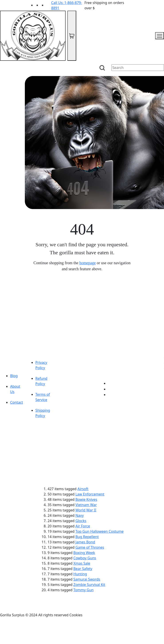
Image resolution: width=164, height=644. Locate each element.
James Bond (85, 542)
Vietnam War (86, 505)
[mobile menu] (160, 36)
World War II (86, 510)
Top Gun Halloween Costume (99, 531)
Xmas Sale (82, 563)
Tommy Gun (83, 590)
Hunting (80, 574)
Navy (79, 515)
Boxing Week (84, 553)
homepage (88, 263)
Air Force (83, 526)
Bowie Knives (86, 499)
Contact (17, 402)
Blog (14, 376)
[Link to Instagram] (49, 5)
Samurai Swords (87, 579)
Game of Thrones (90, 547)
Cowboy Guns (85, 558)
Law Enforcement (90, 494)
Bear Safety (83, 569)
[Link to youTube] (111, 383)
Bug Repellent (87, 537)
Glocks (81, 521)
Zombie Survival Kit (89, 585)
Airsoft (83, 489)
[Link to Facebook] (111, 389)
